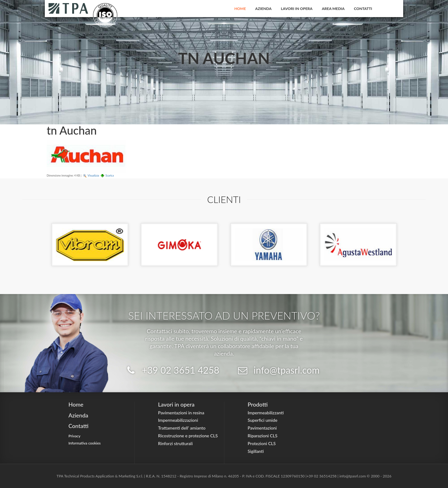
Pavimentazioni (262, 428)
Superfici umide (263, 420)
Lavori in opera (297, 9)
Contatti (363, 9)
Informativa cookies (85, 443)
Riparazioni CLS (263, 436)
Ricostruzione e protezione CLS (188, 436)
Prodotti (258, 404)
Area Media (333, 9)
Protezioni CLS (262, 443)
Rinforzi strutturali (175, 443)
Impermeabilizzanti (266, 413)
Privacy (75, 436)
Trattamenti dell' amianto (182, 428)
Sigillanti (256, 451)
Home (240, 9)
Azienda (263, 9)
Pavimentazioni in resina (181, 413)
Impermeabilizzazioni (178, 420)
